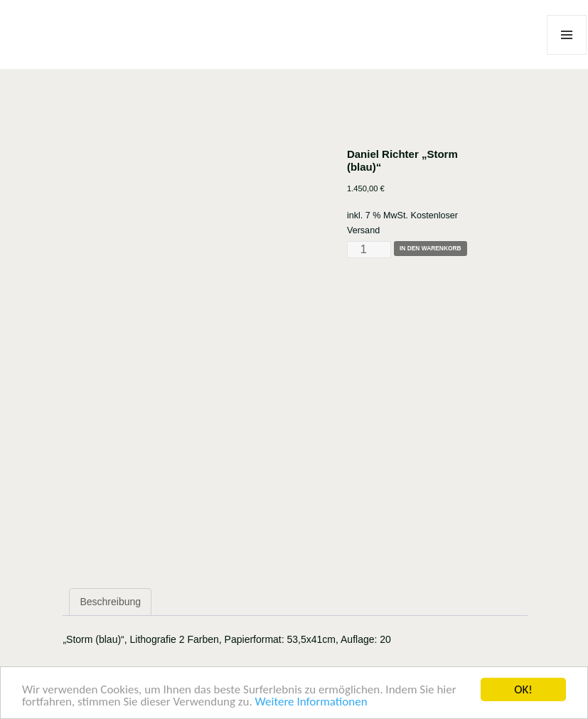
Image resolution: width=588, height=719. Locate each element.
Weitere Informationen (311, 702)
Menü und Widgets (567, 54)
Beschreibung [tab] (110, 602)
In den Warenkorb (431, 248)
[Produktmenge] (369, 250)
